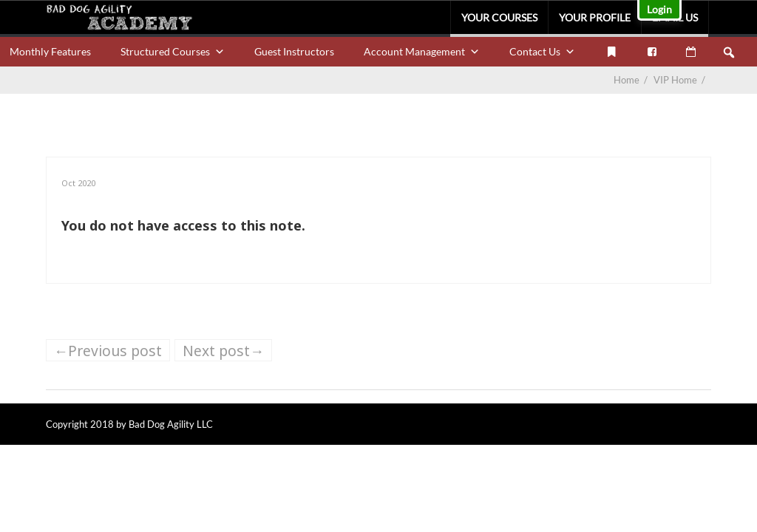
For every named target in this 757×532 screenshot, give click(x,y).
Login (659, 9)
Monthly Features (50, 51)
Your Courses (499, 17)
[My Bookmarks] (611, 52)
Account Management (422, 51)
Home (627, 80)
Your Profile (595, 17)
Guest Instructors (294, 51)
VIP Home (680, 80)
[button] (729, 52)
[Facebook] (652, 52)
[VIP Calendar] (691, 52)
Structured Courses (173, 51)
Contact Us (542, 51)
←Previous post (108, 351)
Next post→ (223, 351)
